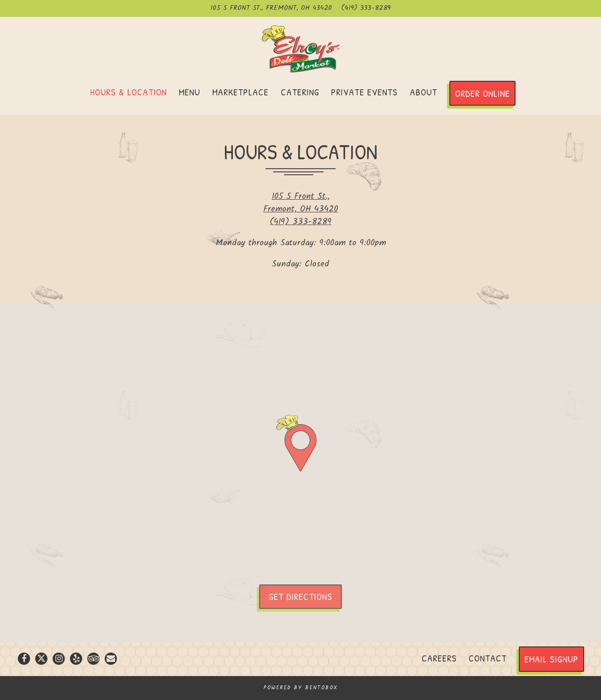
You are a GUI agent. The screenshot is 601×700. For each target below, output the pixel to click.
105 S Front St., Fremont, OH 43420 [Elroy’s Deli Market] (301, 203)
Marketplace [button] (240, 92)
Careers (439, 658)
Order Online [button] (482, 93)
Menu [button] (189, 92)
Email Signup (551, 659)
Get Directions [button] (300, 596)
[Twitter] (41, 659)
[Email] (111, 659)
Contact (488, 658)
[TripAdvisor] (93, 659)
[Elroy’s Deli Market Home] (300, 49)
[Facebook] (24, 659)
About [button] (424, 92)
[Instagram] (59, 659)
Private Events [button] (364, 92)
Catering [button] (300, 92)
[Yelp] (76, 659)
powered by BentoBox (300, 688)
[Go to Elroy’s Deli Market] (271, 8)
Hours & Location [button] (128, 92)
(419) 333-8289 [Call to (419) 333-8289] (366, 8)
